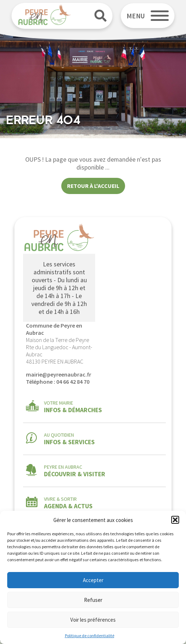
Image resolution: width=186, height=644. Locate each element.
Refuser (93, 600)
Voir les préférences (93, 620)
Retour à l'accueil (93, 186)
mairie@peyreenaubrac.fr (59, 374)
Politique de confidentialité (90, 636)
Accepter (93, 580)
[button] (175, 520)
